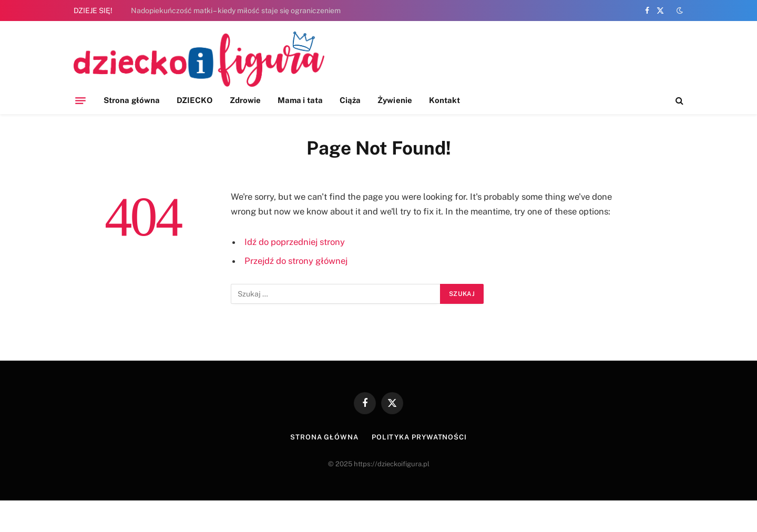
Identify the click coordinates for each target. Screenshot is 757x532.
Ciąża (350, 100)
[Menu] (80, 100)
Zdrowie (245, 100)
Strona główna (132, 100)
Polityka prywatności (419, 437)
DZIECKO (195, 100)
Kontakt (445, 100)
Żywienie (395, 100)
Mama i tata (300, 100)
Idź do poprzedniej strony (295, 242)
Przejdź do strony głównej (296, 261)
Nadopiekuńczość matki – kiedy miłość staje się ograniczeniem (236, 11)
